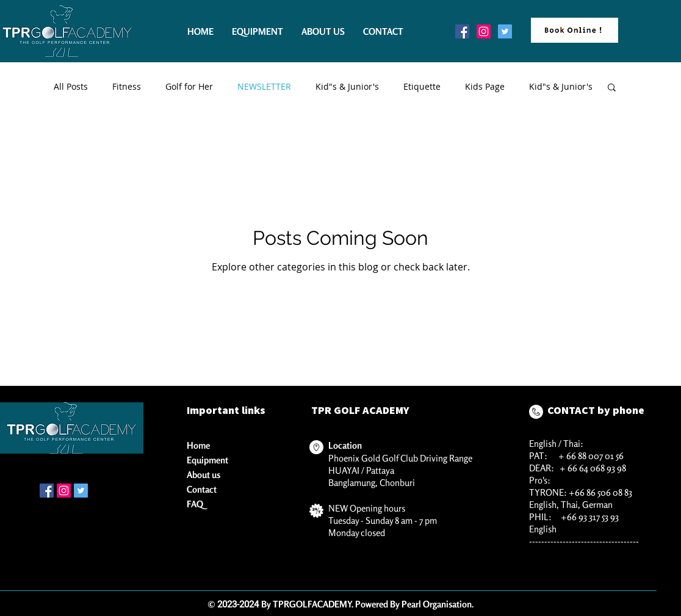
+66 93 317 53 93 (590, 517)
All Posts (71, 86)
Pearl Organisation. (438, 604)
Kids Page (485, 86)
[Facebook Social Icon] (462, 31)
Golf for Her (189, 86)
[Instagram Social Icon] (484, 31)
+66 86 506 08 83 (600, 492)
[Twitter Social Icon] (505, 31)
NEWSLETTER (264, 86)
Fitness (127, 86)
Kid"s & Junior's (347, 86)
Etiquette (422, 86)
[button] (612, 88)
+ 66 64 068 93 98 (593, 468)
